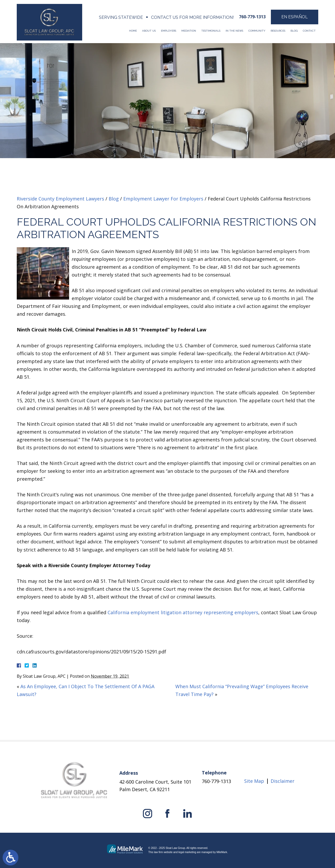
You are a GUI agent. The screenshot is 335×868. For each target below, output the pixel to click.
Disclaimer (283, 781)
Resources (278, 31)
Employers (169, 31)
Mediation (189, 31)
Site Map (254, 781)
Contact (309, 31)
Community (257, 31)
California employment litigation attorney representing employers (183, 612)
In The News (234, 31)
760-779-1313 (252, 17)
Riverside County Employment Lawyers (60, 199)
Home (133, 31)
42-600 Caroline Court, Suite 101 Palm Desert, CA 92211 (155, 786)
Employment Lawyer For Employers (163, 199)
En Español (295, 17)
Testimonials (211, 31)
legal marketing (187, 852)
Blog (294, 31)
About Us (149, 31)
